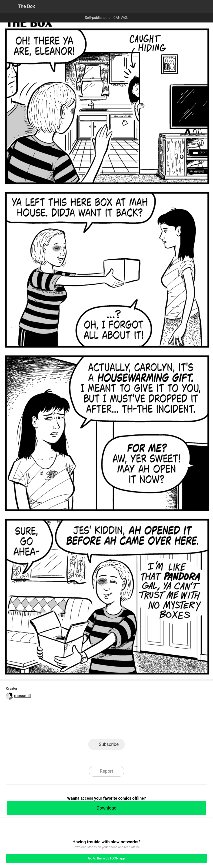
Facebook (86, 726)
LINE (66, 726)
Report (106, 771)
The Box (26, 6)
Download (106, 808)
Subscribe (109, 744)
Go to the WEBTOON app (106, 858)
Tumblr (127, 726)
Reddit (147, 726)
